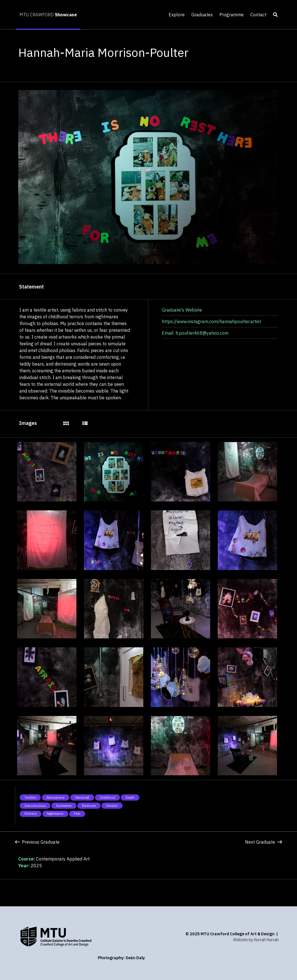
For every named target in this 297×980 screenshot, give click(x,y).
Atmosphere (55, 797)
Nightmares (55, 814)
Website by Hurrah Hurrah (256, 940)
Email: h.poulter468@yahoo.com (195, 333)
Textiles (30, 797)
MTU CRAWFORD (48, 15)
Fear (77, 814)
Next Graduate (264, 842)
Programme (232, 15)
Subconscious (35, 806)
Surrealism (64, 806)
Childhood (107, 797)
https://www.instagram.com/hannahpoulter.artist (211, 321)
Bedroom (89, 806)
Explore (177, 15)
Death (130, 797)
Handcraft (82, 797)
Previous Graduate (37, 842)
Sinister (112, 806)
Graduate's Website (182, 310)
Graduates (202, 15)
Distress (31, 814)
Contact (258, 15)
